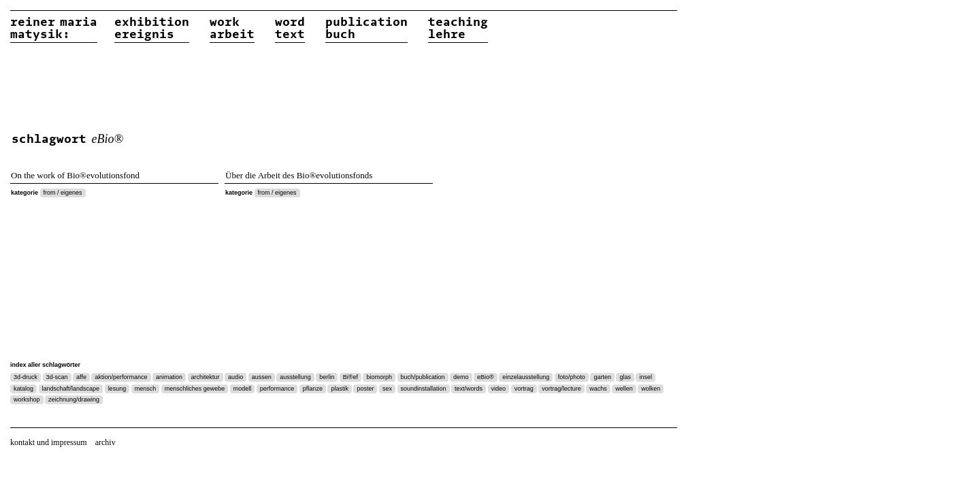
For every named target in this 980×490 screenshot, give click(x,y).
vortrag (524, 389)
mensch (146, 389)
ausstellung (295, 377)
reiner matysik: (54, 29)
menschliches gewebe (195, 389)
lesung (117, 389)
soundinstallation (424, 389)
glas (625, 377)
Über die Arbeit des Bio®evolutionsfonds (299, 175)
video (499, 389)
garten (602, 377)
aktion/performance (121, 377)
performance (277, 389)
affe (81, 377)
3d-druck (26, 377)
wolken (651, 389)
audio (235, 377)
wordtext (290, 29)
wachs (598, 389)
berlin (327, 377)
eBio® (486, 377)
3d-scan (57, 377)
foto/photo (572, 377)
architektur (206, 377)
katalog (23, 389)
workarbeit (232, 29)
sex (387, 389)
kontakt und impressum (49, 442)
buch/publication (423, 377)
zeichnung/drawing (74, 399)
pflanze (313, 389)
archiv (105, 442)
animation (169, 377)
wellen (624, 389)
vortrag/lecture (561, 389)
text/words (469, 389)
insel (646, 377)
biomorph (379, 377)
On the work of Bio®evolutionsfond (75, 175)
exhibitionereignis (152, 29)
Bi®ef (350, 377)
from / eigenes (63, 193)
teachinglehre (458, 29)
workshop (27, 399)
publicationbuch (366, 29)
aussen (262, 377)
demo (461, 377)
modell (243, 389)
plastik (340, 389)
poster (365, 389)
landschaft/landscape (71, 389)
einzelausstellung (526, 377)
